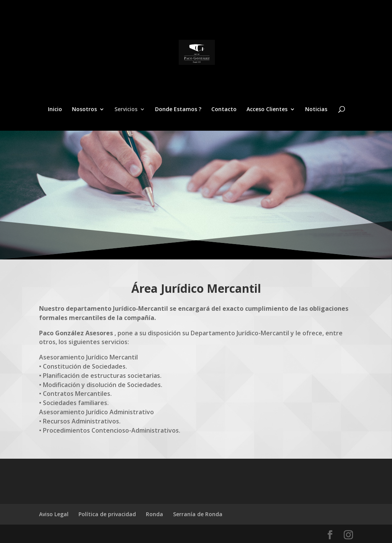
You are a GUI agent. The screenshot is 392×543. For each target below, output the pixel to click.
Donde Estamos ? (178, 110)
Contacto (224, 110)
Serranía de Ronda (198, 514)
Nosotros (84, 110)
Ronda (154, 514)
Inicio (55, 110)
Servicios (126, 110)
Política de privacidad (107, 514)
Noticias (316, 110)
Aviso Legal (54, 514)
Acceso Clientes (267, 110)
